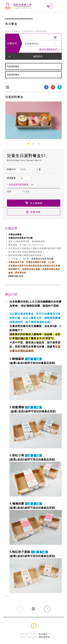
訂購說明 (11, 228)
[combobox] (42, 44)
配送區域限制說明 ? (49, 50)
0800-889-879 (16, 276)
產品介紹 (11, 294)
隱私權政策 (44, 637)
